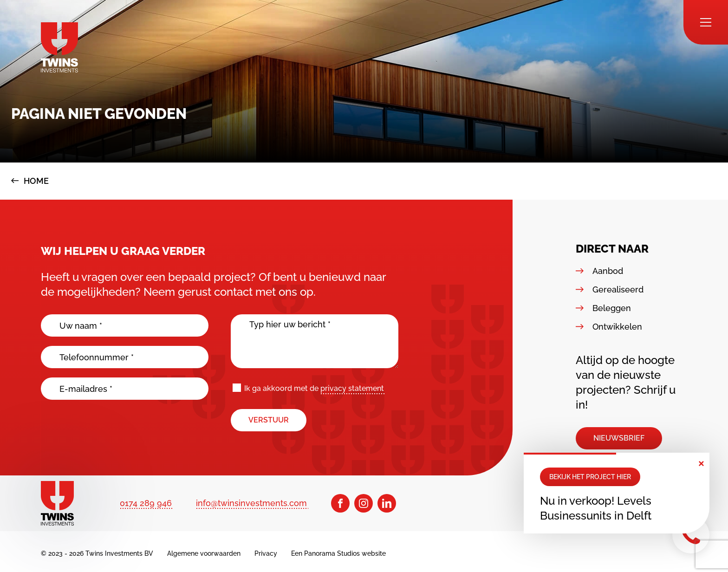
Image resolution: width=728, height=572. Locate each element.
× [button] (701, 462)
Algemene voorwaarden (204, 553)
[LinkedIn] (387, 503)
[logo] (59, 47)
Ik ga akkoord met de (314, 389)
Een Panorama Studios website (338, 553)
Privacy (266, 553)
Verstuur (269, 420)
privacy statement (352, 388)
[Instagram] (364, 503)
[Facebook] (340, 503)
